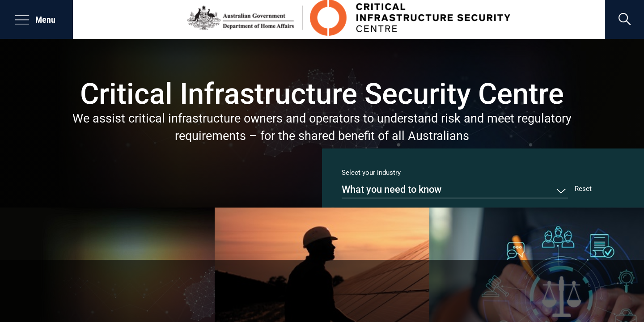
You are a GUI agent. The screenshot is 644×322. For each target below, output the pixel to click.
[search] (625, 19)
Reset (583, 189)
